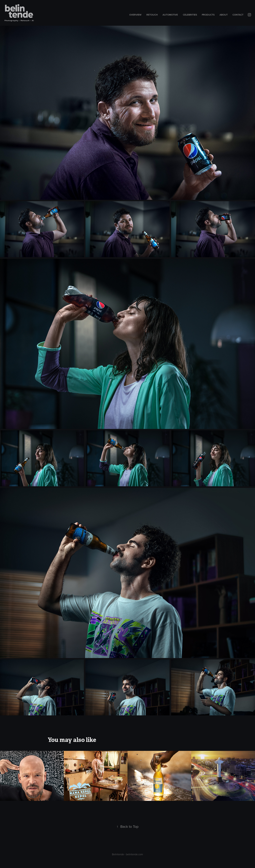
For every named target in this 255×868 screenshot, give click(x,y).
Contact (238, 15)
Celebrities (190, 15)
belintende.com (134, 854)
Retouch (152, 15)
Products (208, 15)
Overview (135, 15)
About (224, 15)
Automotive (170, 15)
